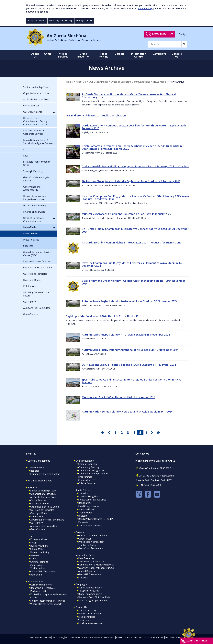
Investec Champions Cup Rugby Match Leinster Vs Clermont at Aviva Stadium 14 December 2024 (132, 264)
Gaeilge (183, 34)
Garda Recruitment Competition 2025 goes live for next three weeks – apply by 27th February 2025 (134, 127)
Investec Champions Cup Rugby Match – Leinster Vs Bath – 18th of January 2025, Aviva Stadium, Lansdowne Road (135, 198)
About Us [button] (35, 55)
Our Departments (98, 82)
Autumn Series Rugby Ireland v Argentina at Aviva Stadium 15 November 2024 (130, 350)
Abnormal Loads (87, 509)
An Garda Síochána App (40, 481)
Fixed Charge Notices (89, 506)
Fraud (33, 559)
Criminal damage (39, 562)
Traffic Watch (85, 513)
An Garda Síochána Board (44, 497)
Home (69, 82)
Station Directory (87, 610)
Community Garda (37, 467)
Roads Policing (83, 490)
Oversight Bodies (39, 513)
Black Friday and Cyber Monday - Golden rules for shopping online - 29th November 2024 (133, 282)
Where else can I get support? (46, 604)
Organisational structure (43, 494)
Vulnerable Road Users (90, 525)
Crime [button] (48, 54)
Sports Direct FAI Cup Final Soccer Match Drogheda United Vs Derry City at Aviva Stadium (132, 381)
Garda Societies (38, 529)
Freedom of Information (91, 562)
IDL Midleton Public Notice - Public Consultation (96, 115)
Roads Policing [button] (104, 55)
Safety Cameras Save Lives (92, 500)
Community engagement (91, 470)
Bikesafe (83, 516)
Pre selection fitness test (91, 542)
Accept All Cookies (37, 21)
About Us (81, 82)
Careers (80, 532)
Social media (85, 620)
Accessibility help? (163, 34)
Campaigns (81, 584)
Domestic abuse (39, 539)
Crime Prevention (85, 461)
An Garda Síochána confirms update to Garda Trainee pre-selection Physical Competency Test (129, 96)
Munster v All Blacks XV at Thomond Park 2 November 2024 (118, 397)
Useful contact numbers (91, 614)
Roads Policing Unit (89, 496)
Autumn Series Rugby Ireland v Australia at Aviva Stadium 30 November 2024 (129, 301)
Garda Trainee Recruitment (93, 535)
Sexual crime (37, 549)
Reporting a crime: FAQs (43, 588)
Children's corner (87, 483)
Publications (37, 516)
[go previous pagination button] (109, 433)
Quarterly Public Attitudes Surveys (96, 568)
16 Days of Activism (88, 591)
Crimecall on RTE (87, 480)
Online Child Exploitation (43, 571)
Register (35, 471)
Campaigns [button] (160, 54)
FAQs (67, 638)
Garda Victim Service (41, 585)
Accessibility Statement (104, 638)
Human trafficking (40, 552)
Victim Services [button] (63, 55)
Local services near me (90, 623)
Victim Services (35, 581)
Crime (31, 536)
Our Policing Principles (42, 510)
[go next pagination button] (153, 433)
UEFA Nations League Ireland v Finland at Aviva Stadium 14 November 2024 (129, 365)
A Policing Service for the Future (47, 520)
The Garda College (88, 545)
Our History (37, 523)
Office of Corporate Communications (130, 82)
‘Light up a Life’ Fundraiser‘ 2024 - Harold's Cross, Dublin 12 (102, 316)
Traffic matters (38, 568)
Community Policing (89, 467)
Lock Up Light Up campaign (93, 600)
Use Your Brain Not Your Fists (94, 597)
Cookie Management (39, 461)
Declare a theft (38, 591)
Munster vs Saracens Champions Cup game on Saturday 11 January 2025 (126, 214)
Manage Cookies (84, 21)
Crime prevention (88, 464)
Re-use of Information (154, 638)
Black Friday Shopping (90, 594)
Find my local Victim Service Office (48, 601)
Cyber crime (37, 565)
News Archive (177, 82)
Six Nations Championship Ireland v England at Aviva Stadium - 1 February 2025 (131, 181)
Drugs (34, 542)
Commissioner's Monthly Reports (96, 565)
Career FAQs (85, 539)
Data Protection (87, 558)
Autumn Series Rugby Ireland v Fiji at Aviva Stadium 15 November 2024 (126, 335)
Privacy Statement (173, 638)
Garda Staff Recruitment (91, 548)
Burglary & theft (39, 546)
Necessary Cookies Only (61, 21)
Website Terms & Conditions (129, 638)
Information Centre (86, 555)
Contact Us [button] (177, 55)
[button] (54, 112)
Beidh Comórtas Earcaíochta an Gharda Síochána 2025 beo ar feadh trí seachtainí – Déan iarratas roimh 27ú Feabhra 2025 (133, 147)
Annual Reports (87, 571)
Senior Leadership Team (43, 491)
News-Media (160, 82)
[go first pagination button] (103, 433)
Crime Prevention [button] (84, 55)
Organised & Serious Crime (45, 507)
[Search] (165, 44)
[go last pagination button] (159, 433)
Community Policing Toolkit (45, 474)
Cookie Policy (145, 8)
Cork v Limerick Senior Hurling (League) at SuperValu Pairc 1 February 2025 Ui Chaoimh (135, 166)
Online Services (38, 500)
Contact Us (81, 607)
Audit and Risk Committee (44, 526)
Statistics (83, 493)
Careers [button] (120, 54)
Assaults (35, 555)
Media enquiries (87, 617)
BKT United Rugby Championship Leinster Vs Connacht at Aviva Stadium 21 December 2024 (135, 230)
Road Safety (85, 503)
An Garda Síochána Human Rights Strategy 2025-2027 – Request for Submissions (131, 242)
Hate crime (36, 575)
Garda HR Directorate (90, 574)
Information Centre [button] (139, 55)
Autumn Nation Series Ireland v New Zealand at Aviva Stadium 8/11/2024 (127, 412)
